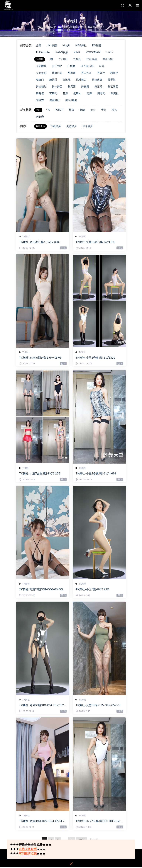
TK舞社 (40, 59)
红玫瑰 (67, 80)
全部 (39, 46)
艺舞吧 (53, 93)
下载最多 (56, 126)
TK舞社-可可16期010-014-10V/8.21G (42, 707)
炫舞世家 (57, 73)
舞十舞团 (57, 87)
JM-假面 (52, 46)
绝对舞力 (81, 80)
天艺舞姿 (41, 66)
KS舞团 (97, 46)
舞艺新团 (113, 87)
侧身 (93, 110)
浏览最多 (72, 126)
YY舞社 (63, 59)
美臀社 (112, 80)
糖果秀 (53, 80)
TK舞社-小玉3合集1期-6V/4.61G (96, 474)
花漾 (65, 93)
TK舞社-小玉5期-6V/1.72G (92, 590)
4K (48, 110)
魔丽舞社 (55, 100)
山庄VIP (57, 66)
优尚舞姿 (92, 59)
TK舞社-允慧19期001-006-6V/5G (41, 590)
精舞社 (114, 73)
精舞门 (40, 80)
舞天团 (72, 87)
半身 (104, 110)
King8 (66, 46)
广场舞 (71, 66)
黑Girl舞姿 (71, 100)
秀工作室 (86, 73)
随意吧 (101, 93)
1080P (59, 110)
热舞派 (72, 73)
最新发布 (40, 126)
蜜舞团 (77, 93)
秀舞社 (101, 73)
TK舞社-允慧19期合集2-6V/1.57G (40, 358)
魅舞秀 (40, 100)
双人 (114, 110)
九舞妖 (77, 59)
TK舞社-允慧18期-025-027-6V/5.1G (99, 706)
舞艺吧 (98, 87)
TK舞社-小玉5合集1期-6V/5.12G (96, 358)
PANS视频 (62, 52)
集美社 (115, 93)
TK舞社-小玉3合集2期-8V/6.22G (40, 474)
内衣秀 (40, 117)
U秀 (51, 59)
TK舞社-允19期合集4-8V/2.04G (40, 242)
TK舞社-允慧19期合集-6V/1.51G (96, 242)
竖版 (82, 110)
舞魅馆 (40, 93)
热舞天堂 (8, 6)
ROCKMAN (93, 52)
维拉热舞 (97, 80)
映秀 (102, 66)
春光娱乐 (41, 73)
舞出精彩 (41, 87)
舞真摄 (85, 87)
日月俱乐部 (87, 66)
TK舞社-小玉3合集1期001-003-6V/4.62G (98, 823)
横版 (72, 110)
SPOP (110, 52)
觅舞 (89, 93)
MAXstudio (43, 52)
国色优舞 (108, 59)
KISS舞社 (81, 46)
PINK (77, 52)
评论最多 (87, 126)
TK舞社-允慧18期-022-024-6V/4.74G (43, 823)
